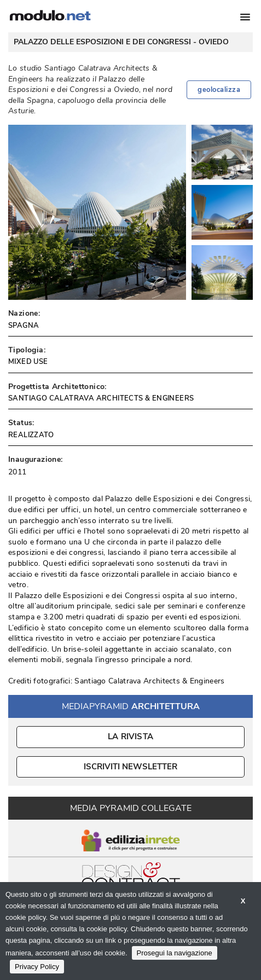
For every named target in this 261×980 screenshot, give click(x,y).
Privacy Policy (37, 967)
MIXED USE (28, 362)
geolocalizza (219, 90)
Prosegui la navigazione (175, 953)
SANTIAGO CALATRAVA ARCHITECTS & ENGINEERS (101, 398)
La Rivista (130, 737)
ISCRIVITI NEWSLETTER (130, 767)
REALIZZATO (31, 435)
